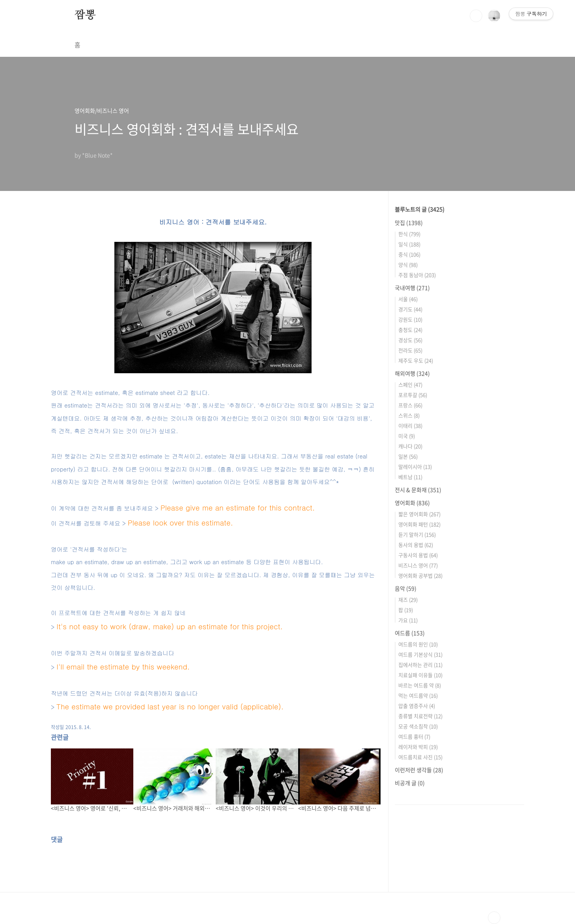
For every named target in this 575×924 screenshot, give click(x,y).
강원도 (410, 319)
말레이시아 (415, 467)
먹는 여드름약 (418, 695)
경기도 (410, 309)
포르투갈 (413, 395)
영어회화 (412, 503)
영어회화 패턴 (419, 524)
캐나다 (410, 446)
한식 (409, 234)
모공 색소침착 (418, 726)
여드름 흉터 (414, 736)
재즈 (408, 599)
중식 (409, 254)
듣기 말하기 (417, 534)
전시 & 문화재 (418, 490)
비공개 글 (410, 783)
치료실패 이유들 (420, 675)
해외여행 (412, 373)
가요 (408, 620)
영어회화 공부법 (420, 575)
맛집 (409, 223)
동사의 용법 (416, 545)
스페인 (410, 384)
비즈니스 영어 (418, 565)
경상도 (410, 340)
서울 (408, 299)
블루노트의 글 (420, 209)
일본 (408, 456)
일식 (409, 244)
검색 (476, 16)
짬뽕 (85, 15)
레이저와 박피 (418, 747)
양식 (408, 265)
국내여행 (412, 288)
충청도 (410, 330)
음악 (406, 588)
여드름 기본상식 (420, 654)
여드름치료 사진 (420, 757)
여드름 (410, 633)
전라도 (410, 350)
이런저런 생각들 (419, 770)
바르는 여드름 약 (420, 685)
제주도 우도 (416, 360)
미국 (407, 436)
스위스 (409, 415)
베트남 (410, 477)
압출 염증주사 (417, 706)
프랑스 (410, 405)
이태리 (410, 426)
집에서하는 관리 (420, 665)
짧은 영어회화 (419, 514)
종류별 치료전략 (420, 716)
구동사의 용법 (418, 555)
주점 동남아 (417, 275)
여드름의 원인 (418, 644)
